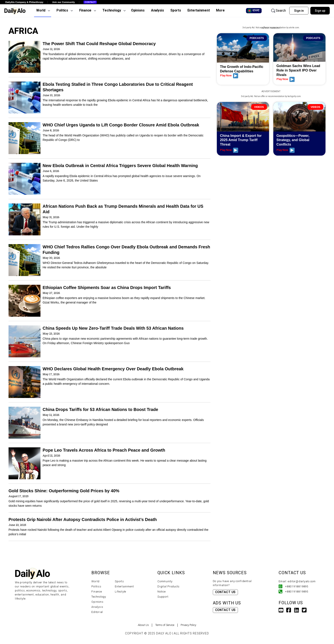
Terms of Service (164, 625)
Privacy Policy (193, 625)
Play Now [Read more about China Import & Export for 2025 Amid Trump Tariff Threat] (229, 150)
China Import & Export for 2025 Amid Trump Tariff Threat (241, 140)
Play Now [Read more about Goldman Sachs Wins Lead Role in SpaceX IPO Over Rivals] (286, 79)
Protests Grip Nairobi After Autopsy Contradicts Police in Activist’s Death (83, 519)
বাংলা (253, 11)
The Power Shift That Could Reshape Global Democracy (99, 44)
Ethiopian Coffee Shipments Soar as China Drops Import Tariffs (107, 288)
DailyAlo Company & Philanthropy (24, 2)
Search (278, 11)
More (220, 10)
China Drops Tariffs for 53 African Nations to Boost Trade (100, 409)
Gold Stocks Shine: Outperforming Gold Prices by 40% (64, 491)
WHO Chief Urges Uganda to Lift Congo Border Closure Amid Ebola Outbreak (121, 125)
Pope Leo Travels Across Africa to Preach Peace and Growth (104, 450)
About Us (137, 625)
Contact (90, 2)
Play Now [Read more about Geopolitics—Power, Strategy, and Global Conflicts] (286, 150)
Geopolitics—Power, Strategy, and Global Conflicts (293, 140)
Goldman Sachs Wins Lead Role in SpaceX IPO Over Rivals (298, 70)
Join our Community (63, 2)
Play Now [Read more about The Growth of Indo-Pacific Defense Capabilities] (229, 76)
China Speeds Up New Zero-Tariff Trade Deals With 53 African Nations (113, 328)
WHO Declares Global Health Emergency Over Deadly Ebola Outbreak (113, 369)
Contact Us (225, 592)
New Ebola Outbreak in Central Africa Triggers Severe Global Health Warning (120, 166)
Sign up (320, 11)
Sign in (299, 11)
